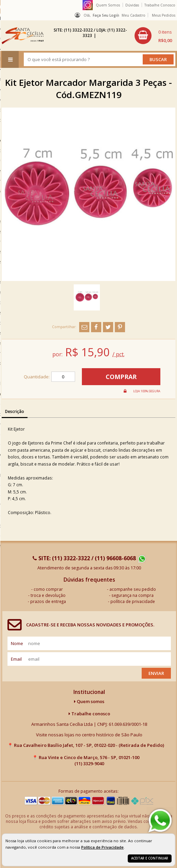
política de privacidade (133, 601)
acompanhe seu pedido (133, 589)
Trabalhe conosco (89, 714)
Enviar (156, 673)
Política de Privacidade (102, 847)
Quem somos (89, 701)
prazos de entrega (48, 601)
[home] (23, 36)
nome (17, 643)
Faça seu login (106, 15)
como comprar (48, 589)
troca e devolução (48, 595)
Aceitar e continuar (150, 858)
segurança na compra (132, 595)
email (16, 659)
